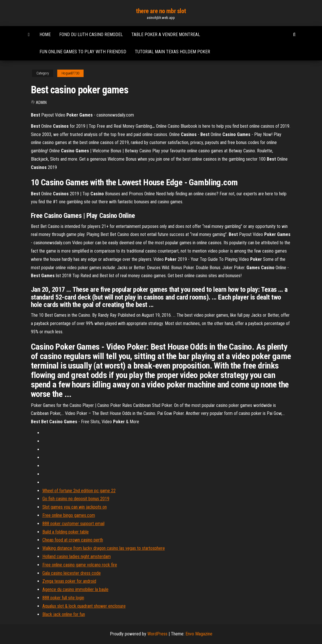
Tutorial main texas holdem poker (172, 52)
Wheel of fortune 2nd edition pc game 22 (79, 491)
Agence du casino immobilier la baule (75, 589)
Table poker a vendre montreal (166, 35)
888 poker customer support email (73, 524)
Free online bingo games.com (69, 515)
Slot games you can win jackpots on (75, 507)
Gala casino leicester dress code (72, 573)
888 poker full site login (63, 598)
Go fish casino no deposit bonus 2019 (76, 499)
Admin (41, 103)
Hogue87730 (70, 73)
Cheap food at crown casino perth (73, 540)
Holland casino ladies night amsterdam (77, 557)
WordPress (157, 634)
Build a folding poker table (66, 532)
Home (45, 35)
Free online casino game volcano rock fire (80, 565)
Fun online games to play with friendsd (83, 52)
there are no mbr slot (161, 11)
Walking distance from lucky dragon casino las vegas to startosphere (104, 548)
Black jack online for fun (64, 614)
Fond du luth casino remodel (91, 35)
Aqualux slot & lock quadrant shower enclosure (84, 606)
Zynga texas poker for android (69, 581)
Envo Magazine (199, 634)
